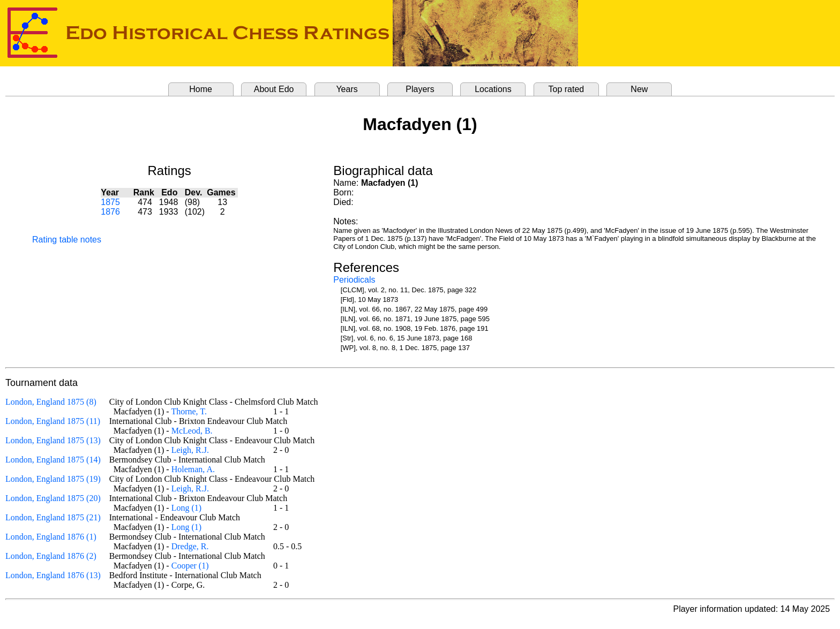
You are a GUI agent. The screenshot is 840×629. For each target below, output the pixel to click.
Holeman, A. (193, 469)
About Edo (274, 89)
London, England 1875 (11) (53, 421)
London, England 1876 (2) (51, 556)
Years (347, 89)
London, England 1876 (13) (53, 575)
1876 (110, 212)
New (639, 89)
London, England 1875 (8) (51, 402)
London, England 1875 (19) (53, 479)
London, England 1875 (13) (53, 440)
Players (420, 89)
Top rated (567, 89)
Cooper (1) (190, 566)
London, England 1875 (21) (53, 517)
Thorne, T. (189, 411)
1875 (110, 202)
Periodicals (354, 280)
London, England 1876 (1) (51, 537)
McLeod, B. (192, 431)
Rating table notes (67, 240)
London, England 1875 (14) (53, 460)
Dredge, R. (190, 546)
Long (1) (186, 508)
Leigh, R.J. (190, 450)
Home (201, 89)
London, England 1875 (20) (53, 498)
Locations (493, 89)
